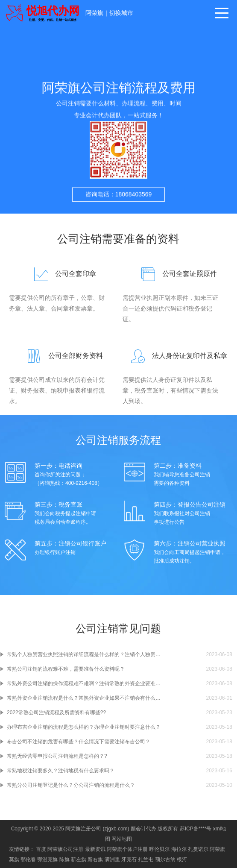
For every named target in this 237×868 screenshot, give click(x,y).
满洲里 (112, 859)
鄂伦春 (28, 859)
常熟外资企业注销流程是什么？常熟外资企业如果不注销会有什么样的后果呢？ (84, 698)
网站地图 (122, 839)
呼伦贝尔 (159, 849)
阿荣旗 (94, 13)
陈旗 (64, 859)
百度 (41, 849)
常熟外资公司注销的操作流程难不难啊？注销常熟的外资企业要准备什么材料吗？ (84, 683)
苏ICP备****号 (196, 829)
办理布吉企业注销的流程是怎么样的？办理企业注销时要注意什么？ (84, 727)
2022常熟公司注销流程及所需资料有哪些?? (56, 713)
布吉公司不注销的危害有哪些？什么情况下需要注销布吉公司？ (79, 742)
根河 (182, 859)
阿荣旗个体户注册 (127, 849)
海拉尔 (179, 849)
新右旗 (95, 859)
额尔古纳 (165, 859)
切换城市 (121, 13)
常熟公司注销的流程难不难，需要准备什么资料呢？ (66, 669)
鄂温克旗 (47, 859)
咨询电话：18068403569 (119, 199)
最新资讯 (95, 849)
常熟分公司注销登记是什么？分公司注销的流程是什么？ (71, 785)
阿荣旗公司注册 (65, 849)
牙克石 (129, 859)
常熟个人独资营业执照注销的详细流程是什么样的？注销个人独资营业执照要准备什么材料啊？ (84, 654)
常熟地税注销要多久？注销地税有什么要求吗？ (61, 771)
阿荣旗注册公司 (83, 829)
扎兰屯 (146, 859)
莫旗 (14, 859)
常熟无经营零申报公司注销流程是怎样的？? (57, 756)
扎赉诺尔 (198, 849)
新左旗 (79, 859)
